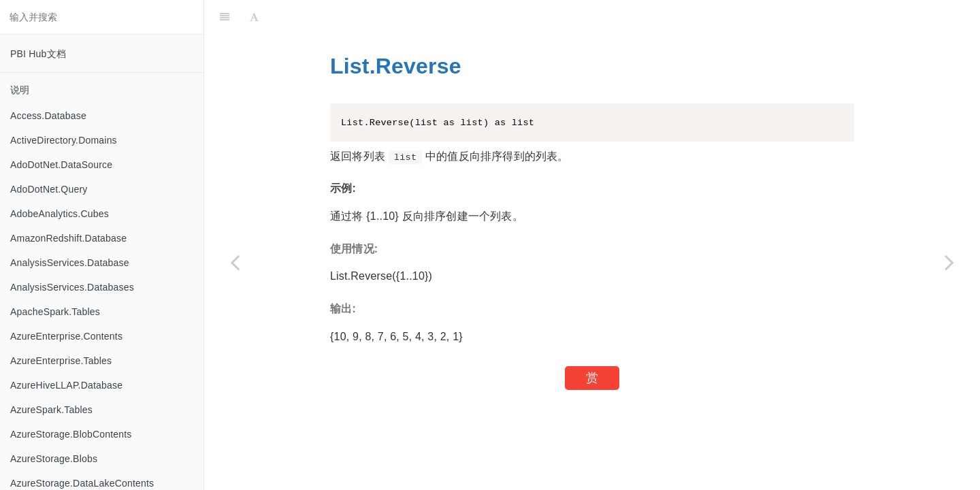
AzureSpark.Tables (51, 410)
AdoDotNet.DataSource (61, 165)
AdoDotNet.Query (49, 189)
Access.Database (48, 116)
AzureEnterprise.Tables (61, 361)
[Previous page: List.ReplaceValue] (235, 262)
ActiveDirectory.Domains (64, 140)
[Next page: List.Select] (949, 262)
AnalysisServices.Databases (72, 287)
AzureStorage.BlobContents (71, 434)
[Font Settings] (254, 17)
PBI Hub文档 (38, 54)
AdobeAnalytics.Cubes (60, 214)
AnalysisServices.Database (70, 263)
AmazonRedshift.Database (68, 238)
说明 (20, 90)
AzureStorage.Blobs (54, 459)
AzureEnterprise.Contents (66, 336)
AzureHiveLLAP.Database (66, 385)
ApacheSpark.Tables (55, 312)
